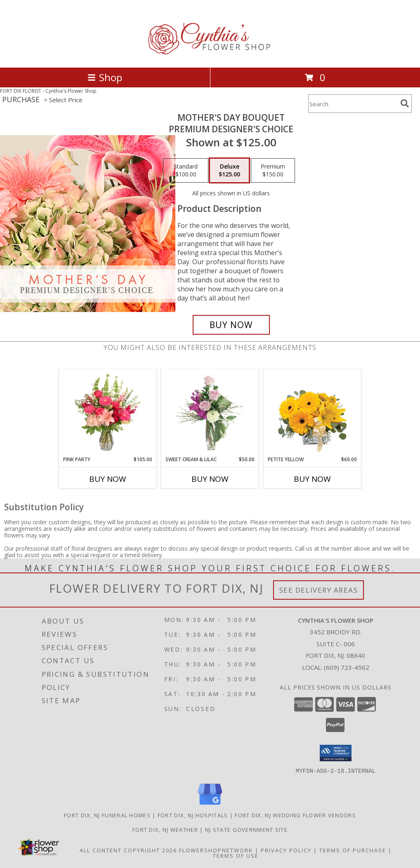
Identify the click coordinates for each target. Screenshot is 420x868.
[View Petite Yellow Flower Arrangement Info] (313, 412)
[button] (336, 753)
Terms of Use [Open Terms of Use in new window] (236, 855)
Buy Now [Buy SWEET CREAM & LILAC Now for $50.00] (210, 479)
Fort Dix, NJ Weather (165, 829)
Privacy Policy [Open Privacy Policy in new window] (286, 850)
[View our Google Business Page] (210, 805)
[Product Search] (353, 104)
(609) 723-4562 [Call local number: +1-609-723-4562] (347, 667)
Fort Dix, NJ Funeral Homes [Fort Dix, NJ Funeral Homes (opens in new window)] (107, 815)
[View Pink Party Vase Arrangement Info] (108, 412)
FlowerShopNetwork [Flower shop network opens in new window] (216, 850)
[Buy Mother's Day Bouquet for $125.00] (231, 325)
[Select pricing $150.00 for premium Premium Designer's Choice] (273, 171)
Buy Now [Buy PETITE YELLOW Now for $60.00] (312, 479)
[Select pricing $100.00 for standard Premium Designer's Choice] (186, 171)
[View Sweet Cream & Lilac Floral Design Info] (210, 412)
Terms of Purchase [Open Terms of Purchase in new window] (353, 850)
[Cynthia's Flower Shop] (210, 55)
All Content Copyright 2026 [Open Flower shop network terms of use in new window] (128, 850)
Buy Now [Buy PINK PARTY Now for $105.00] (108, 479)
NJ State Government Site (246, 829)
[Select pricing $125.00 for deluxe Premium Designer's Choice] (229, 171)
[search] (405, 103)
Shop (105, 77)
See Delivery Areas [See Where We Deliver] (319, 590)
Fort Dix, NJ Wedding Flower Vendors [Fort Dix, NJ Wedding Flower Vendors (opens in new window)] (295, 815)
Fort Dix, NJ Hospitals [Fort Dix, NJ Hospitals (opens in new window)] (193, 815)
